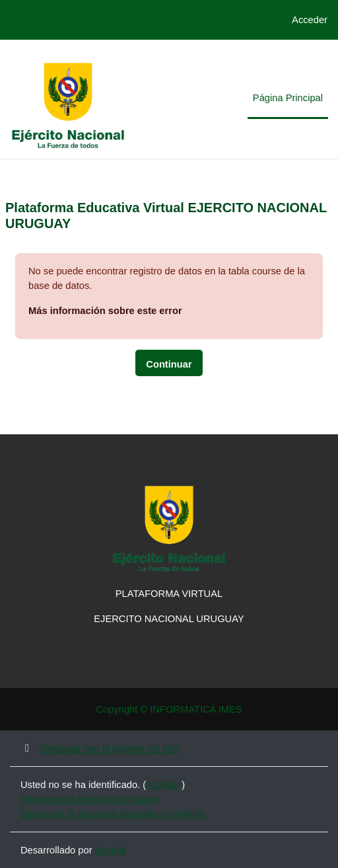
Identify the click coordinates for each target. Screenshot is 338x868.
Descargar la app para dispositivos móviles (113, 814)
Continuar (169, 364)
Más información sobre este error (105, 311)
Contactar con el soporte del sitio (100, 748)
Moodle (111, 850)
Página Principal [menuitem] (288, 98)
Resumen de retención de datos (89, 799)
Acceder (310, 20)
